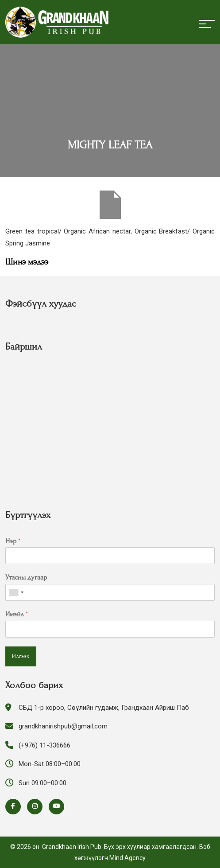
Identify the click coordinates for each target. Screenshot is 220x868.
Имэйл (17, 614)
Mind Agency (127, 858)
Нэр (13, 541)
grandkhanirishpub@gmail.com (63, 726)
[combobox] (16, 592)
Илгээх (21, 656)
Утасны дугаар (26, 577)
